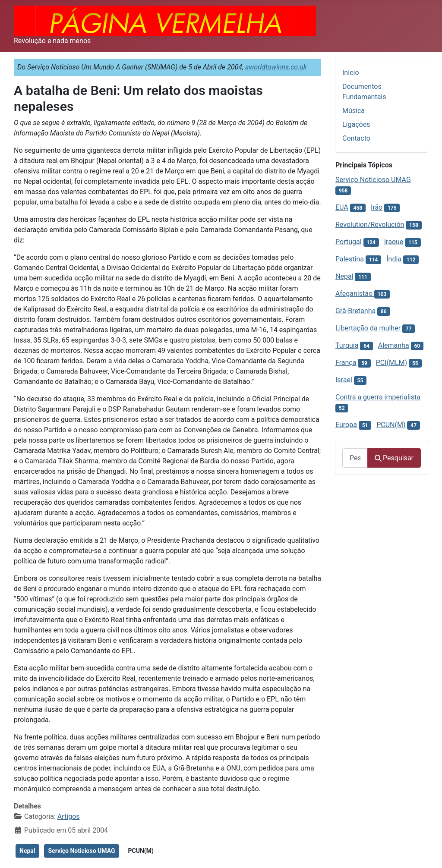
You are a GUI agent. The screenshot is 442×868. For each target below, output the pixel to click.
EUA (342, 207)
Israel (344, 380)
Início (351, 73)
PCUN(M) (141, 851)
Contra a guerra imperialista (378, 397)
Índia (394, 259)
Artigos (69, 816)
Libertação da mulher (368, 328)
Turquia (347, 345)
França (346, 363)
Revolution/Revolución (370, 225)
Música (354, 111)
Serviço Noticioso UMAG (81, 851)
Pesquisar (394, 458)
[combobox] (355, 458)
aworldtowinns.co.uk (276, 67)
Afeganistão (355, 294)
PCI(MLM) (391, 363)
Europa (346, 425)
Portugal (349, 242)
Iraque (394, 242)
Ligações (356, 124)
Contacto (356, 138)
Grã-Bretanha (355, 311)
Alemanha (394, 345)
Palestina (350, 259)
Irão (377, 207)
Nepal (27, 851)
